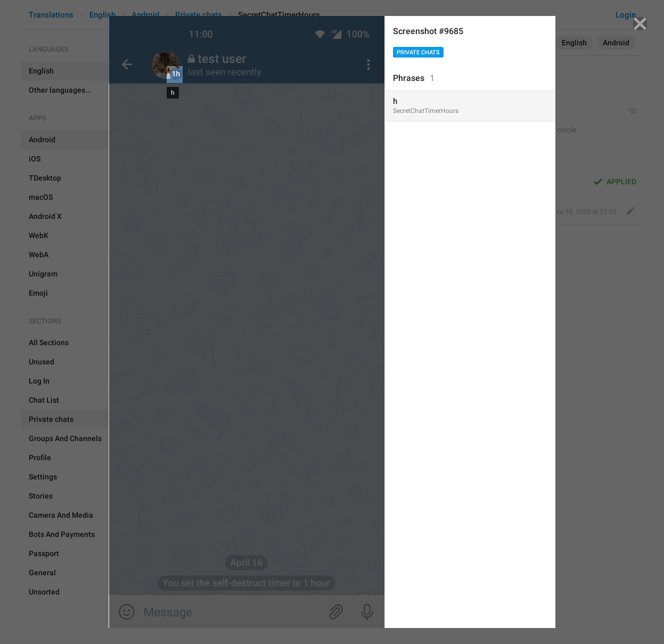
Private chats (418, 52)
